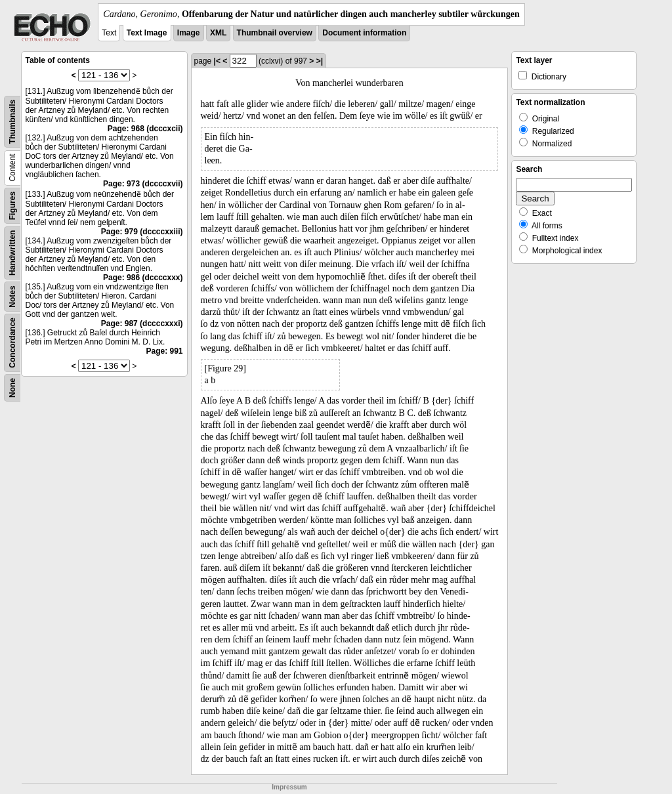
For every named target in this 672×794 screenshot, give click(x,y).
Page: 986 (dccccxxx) (143, 278)
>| (320, 61)
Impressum (289, 787)
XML (218, 33)
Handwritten (12, 253)
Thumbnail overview (275, 33)
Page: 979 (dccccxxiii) (142, 232)
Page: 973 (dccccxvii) (143, 184)
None (12, 388)
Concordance (12, 343)
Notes (12, 296)
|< (217, 61)
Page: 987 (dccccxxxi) (142, 324)
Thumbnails (12, 122)
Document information (364, 33)
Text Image (147, 33)
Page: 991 (164, 351)
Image (189, 33)
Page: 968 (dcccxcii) (145, 129)
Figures (12, 206)
